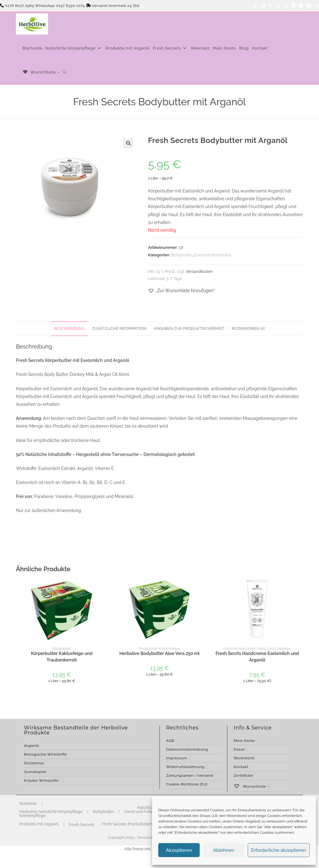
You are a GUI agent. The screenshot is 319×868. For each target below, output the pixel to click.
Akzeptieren (179, 850)
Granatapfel (35, 772)
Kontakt (241, 767)
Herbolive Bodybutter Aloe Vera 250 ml (159, 653)
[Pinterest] (271, 6)
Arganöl (31, 746)
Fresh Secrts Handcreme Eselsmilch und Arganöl (257, 657)
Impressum (177, 758)
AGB (170, 741)
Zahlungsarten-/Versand (190, 776)
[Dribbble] (278, 6)
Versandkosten (199, 271)
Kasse (239, 749)
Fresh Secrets (82, 825)
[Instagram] (286, 6)
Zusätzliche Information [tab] (119, 328)
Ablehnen (224, 850)
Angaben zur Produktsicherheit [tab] (189, 328)
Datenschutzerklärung (187, 749)
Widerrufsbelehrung (185, 767)
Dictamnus (34, 763)
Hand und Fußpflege (274, 648)
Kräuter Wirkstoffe (41, 780)
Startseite (28, 803)
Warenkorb (244, 758)
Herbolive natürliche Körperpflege (51, 811)
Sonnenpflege (32, 816)
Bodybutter (182, 255)
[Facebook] (263, 6)
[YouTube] (309, 6)
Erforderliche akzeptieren (279, 850)
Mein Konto (244, 741)
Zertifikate (243, 776)
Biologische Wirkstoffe (45, 754)
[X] (255, 6)
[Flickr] (301, 6)
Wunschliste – (252, 786)
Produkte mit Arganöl (39, 824)
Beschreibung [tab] (69, 328)
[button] (128, 143)
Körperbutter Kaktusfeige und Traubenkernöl (62, 657)
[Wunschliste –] (41, 72)
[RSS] (316, 6)
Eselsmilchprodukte (213, 255)
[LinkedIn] (293, 6)
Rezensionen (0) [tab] (248, 328)
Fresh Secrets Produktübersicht (131, 824)
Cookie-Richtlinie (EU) (187, 784)
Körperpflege (169, 648)
